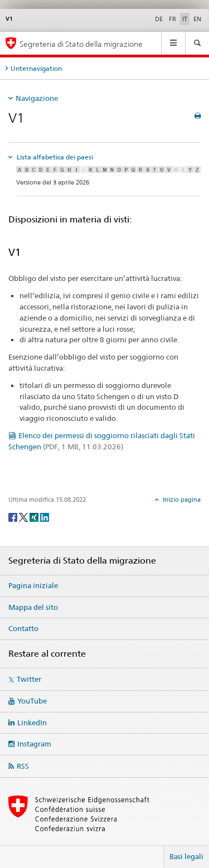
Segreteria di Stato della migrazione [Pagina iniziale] (81, 44)
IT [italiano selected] (185, 19)
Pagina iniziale (33, 585)
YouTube (32, 701)
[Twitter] (24, 517)
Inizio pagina (181, 500)
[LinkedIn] (45, 517)
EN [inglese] (197, 19)
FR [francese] (172, 19)
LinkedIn (32, 722)
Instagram (34, 744)
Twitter (29, 679)
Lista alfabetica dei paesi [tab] (54, 157)
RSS (23, 766)
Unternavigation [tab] (36, 68)
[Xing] (35, 517)
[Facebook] (14, 517)
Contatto (23, 628)
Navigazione (37, 98)
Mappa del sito (33, 607)
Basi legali (186, 856)
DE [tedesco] (159, 19)
